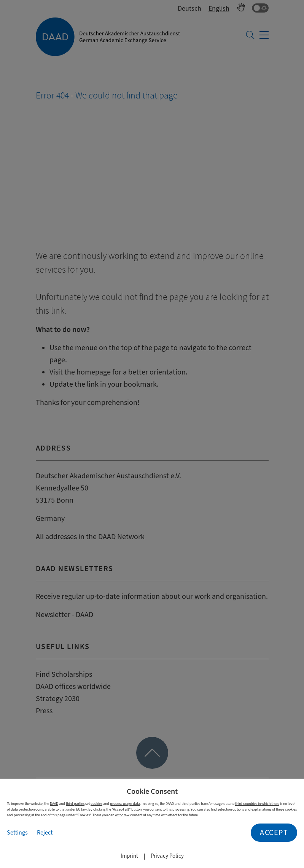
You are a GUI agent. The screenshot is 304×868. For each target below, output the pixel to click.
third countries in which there (257, 804)
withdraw (122, 815)
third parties (75, 804)
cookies (96, 804)
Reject (45, 833)
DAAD (54, 804)
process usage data (125, 804)
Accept (274, 832)
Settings (17, 833)
